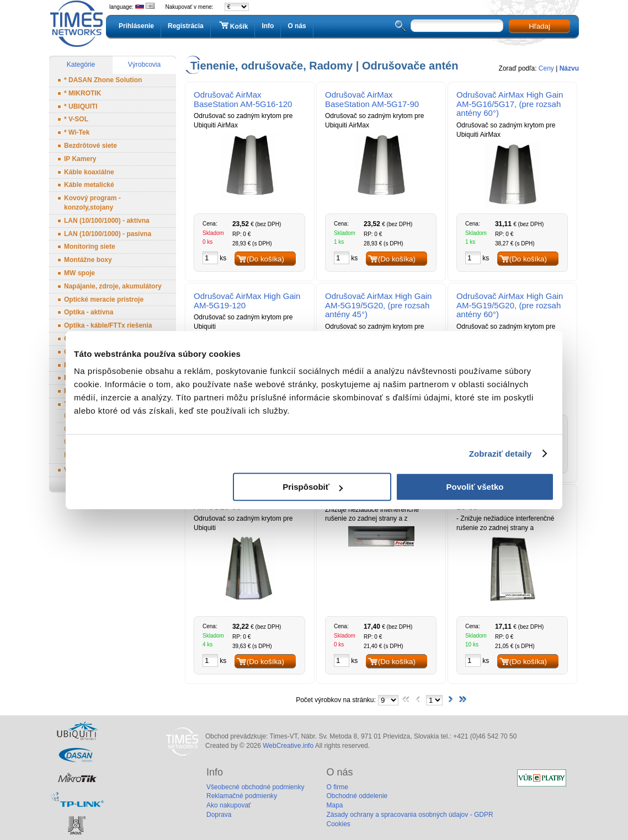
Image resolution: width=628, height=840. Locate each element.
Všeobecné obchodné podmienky (255, 787)
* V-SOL (76, 119)
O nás (297, 26)
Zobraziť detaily (501, 454)
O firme (337, 787)
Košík (233, 26)
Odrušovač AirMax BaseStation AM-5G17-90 (372, 99)
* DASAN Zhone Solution (103, 80)
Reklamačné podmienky (242, 796)
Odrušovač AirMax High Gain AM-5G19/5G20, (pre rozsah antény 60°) (510, 305)
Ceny (546, 68)
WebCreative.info (288, 746)
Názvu (569, 68)
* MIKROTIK (83, 93)
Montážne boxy (88, 260)
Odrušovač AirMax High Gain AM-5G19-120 (247, 301)
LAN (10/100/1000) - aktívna (107, 221)
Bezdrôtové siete (91, 146)
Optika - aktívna (89, 312)
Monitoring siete (90, 247)
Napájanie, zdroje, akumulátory (113, 286)
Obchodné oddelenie (357, 796)
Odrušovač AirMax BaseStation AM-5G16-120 (243, 99)
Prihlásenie (136, 26)
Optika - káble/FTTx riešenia (108, 325)
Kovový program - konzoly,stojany (92, 203)
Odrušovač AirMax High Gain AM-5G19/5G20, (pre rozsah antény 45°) (378, 305)
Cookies (338, 824)
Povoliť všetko (475, 487)
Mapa (334, 805)
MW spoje (79, 273)
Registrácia (186, 26)
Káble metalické (89, 185)
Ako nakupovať (229, 805)
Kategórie (81, 65)
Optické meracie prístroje (104, 299)
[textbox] (457, 26)
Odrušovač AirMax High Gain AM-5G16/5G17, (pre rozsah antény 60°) (510, 104)
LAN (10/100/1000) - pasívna (108, 234)
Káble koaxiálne (89, 172)
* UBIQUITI (81, 106)
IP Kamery (80, 159)
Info (268, 26)
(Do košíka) (265, 259)
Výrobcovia (144, 65)
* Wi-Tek (77, 132)
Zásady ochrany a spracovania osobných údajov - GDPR (409, 815)
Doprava (219, 815)
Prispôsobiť (313, 487)
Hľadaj (539, 26)
